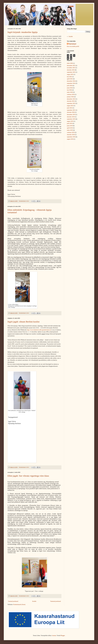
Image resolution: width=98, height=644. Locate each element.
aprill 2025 (70, 79)
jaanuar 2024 (70, 97)
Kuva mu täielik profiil (73, 46)
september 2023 (71, 103)
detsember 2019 (71, 115)
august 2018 (70, 139)
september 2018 (71, 137)
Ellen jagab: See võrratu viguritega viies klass (28, 476)
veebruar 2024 (71, 94)
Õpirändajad (19, 8)
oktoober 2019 (71, 117)
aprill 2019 (70, 128)
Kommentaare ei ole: (24, 201)
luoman (54, 636)
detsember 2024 (71, 81)
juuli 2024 (70, 86)
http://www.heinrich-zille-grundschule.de (39, 330)
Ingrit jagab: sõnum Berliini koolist (24, 322)
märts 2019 (70, 130)
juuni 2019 (70, 126)
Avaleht (34, 601)
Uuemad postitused (13, 601)
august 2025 (70, 74)
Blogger (63, 636)
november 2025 (71, 68)
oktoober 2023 (71, 101)
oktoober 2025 (71, 70)
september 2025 (71, 72)
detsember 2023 (71, 99)
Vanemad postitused (56, 601)
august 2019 (70, 121)
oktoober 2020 (71, 112)
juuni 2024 (70, 88)
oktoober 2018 (71, 135)
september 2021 (71, 110)
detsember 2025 (71, 66)
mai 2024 (69, 90)
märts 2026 (70, 63)
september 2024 (71, 83)
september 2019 (71, 119)
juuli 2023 (70, 108)
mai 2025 (69, 77)
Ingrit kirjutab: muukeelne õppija (23, 32)
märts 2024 (70, 92)
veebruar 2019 (71, 132)
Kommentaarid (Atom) (19, 605)
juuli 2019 (70, 123)
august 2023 (70, 106)
